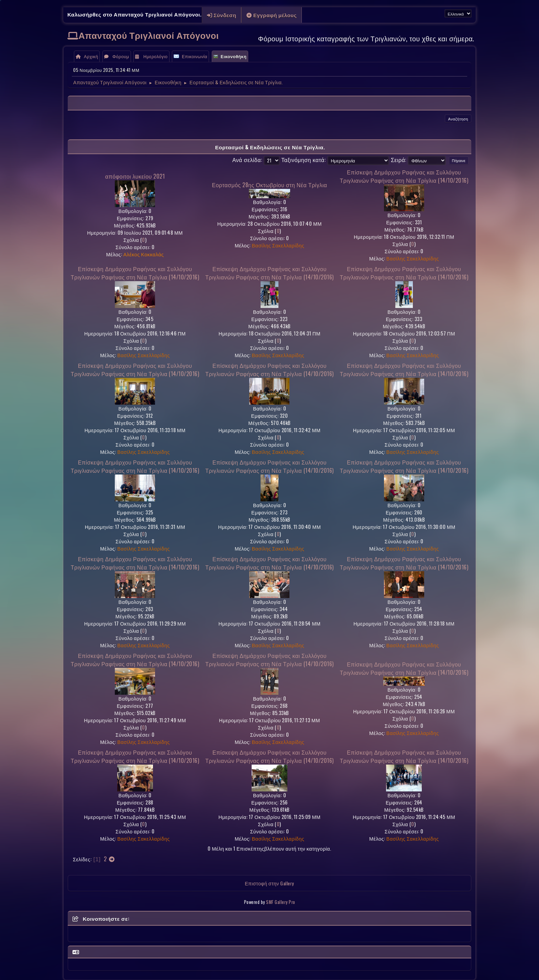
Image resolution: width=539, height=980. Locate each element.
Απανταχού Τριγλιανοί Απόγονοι (149, 35)
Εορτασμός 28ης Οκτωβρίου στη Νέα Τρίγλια (270, 185)
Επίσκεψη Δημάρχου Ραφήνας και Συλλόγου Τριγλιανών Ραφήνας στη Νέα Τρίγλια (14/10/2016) (404, 176)
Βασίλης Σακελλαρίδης (278, 245)
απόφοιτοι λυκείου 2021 (135, 176)
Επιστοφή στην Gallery (269, 883)
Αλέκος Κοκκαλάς (144, 254)
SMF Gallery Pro (281, 902)
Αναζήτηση (458, 119)
